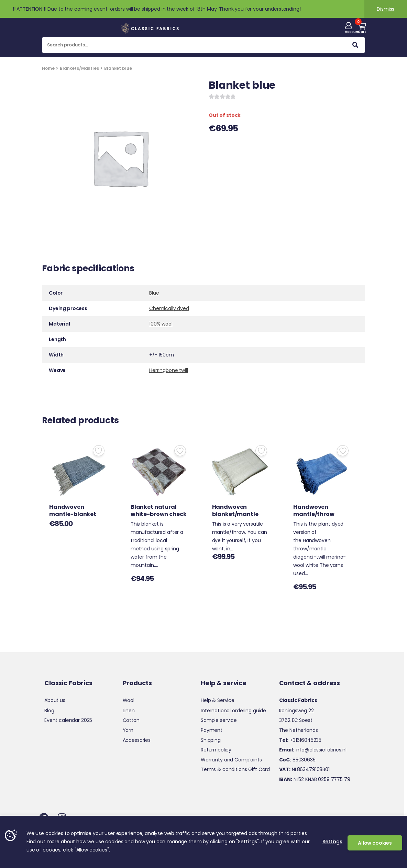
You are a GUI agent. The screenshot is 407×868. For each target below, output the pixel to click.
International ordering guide (233, 711)
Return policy (216, 750)
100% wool (161, 324)
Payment (212, 730)
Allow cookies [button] (375, 843)
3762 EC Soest (296, 720)
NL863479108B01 (304, 769)
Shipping (211, 740)
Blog (49, 711)
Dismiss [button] (386, 9)
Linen (129, 711)
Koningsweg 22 (296, 711)
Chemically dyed (169, 308)
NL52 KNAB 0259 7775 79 (315, 779)
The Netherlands (299, 730)
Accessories (137, 740)
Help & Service (218, 700)
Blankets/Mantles (79, 68)
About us (55, 700)
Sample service (219, 720)
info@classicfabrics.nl (313, 750)
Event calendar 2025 (68, 720)
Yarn (128, 730)
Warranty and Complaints (231, 760)
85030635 (297, 760)
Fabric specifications (88, 269)
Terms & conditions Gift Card (235, 769)
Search (355, 46)
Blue (154, 293)
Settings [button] (332, 842)
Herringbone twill (169, 370)
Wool (129, 700)
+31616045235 (300, 740)
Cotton (131, 720)
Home (48, 68)
